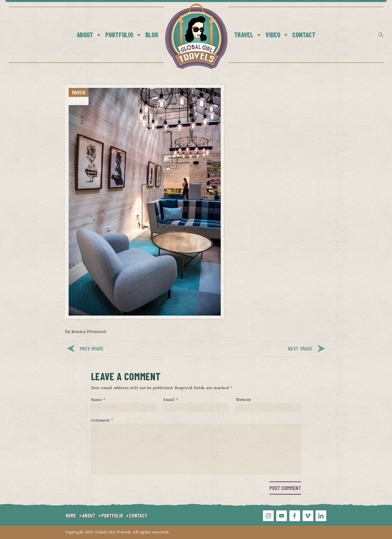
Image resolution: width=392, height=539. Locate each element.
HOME (71, 516)
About (85, 34)
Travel (244, 34)
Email (171, 400)
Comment (102, 420)
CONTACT (138, 516)
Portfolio (119, 34)
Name (98, 400)
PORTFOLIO (112, 516)
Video (273, 34)
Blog (152, 34)
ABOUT (89, 516)
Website (244, 400)
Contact (304, 34)
